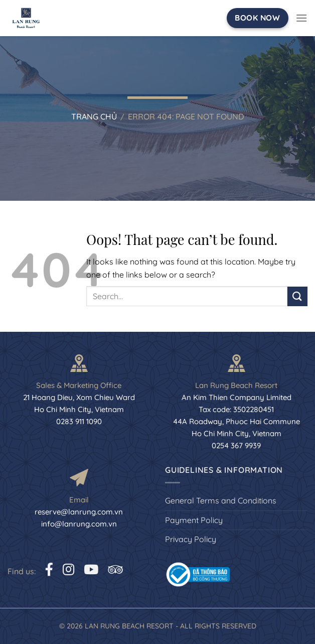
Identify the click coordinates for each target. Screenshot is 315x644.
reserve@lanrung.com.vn (79, 512)
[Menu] (301, 18)
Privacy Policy (191, 539)
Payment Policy (194, 520)
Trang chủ (94, 116)
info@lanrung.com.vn (79, 524)
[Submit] (297, 296)
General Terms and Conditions (221, 500)
